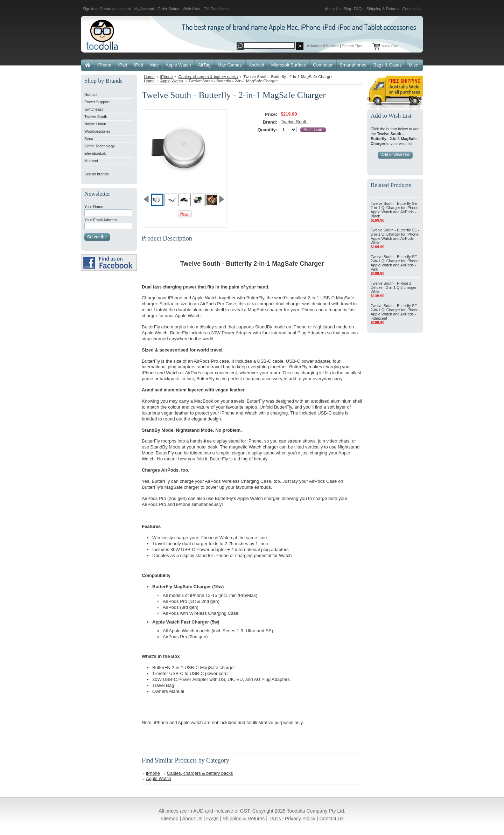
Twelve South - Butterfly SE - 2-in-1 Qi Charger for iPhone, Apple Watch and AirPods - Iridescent (395, 312)
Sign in (88, 9)
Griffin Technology (100, 146)
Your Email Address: (101, 220)
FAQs (359, 9)
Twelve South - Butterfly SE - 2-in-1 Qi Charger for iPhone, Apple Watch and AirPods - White (395, 236)
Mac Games (230, 65)
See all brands (97, 174)
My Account (144, 9)
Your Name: (94, 207)
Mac (154, 65)
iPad (123, 65)
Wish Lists (191, 9)
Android (257, 65)
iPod (139, 65)
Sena (89, 139)
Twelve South (96, 117)
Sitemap (169, 819)
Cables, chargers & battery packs (208, 77)
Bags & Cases (388, 65)
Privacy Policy (300, 819)
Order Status (168, 9)
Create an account (115, 9)
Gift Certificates (216, 9)
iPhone (104, 65)
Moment (91, 161)
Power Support (97, 102)
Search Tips (352, 46)
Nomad (90, 95)
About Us (333, 9)
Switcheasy (94, 109)
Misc (413, 65)
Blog (347, 9)
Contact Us (412, 9)
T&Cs (275, 819)
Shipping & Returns (383, 9)
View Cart (390, 46)
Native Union (95, 124)
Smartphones (353, 65)
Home (149, 77)
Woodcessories (97, 131)
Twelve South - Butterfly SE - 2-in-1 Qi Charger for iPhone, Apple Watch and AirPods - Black (395, 210)
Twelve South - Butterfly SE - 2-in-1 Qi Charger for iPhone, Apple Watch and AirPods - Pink (395, 263)
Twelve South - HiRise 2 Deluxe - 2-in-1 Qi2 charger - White (395, 287)
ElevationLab (95, 153)
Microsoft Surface (289, 65)
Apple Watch (178, 65)
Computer (323, 65)
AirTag (204, 65)
